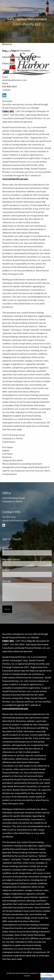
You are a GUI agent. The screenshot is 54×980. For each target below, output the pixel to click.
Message (17, 581)
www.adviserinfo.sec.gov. (15, 179)
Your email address (21, 559)
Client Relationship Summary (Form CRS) (21, 57)
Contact (6, 70)
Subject (16, 570)
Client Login (8, 63)
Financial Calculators (21, 51)
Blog (4, 51)
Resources (7, 44)
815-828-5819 (10, 86)
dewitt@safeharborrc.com (15, 521)
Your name (17, 548)
